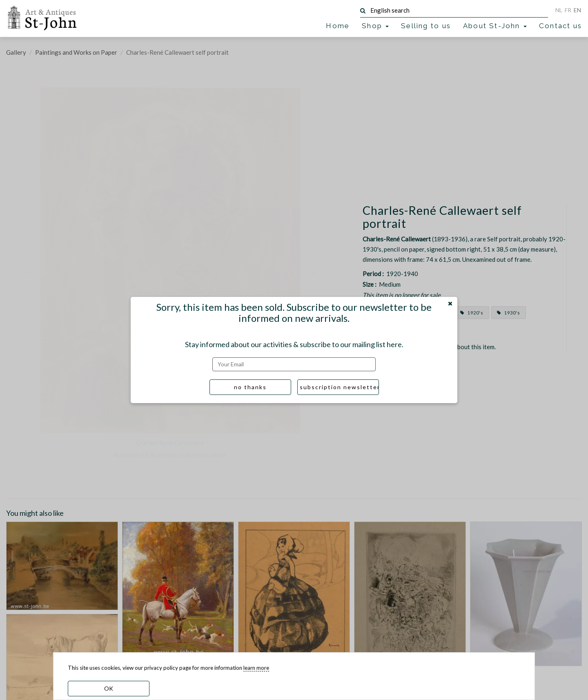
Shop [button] (375, 26)
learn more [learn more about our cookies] (256, 668)
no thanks (250, 387)
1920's (472, 313)
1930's (509, 313)
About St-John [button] (495, 26)
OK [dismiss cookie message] (109, 688)
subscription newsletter (339, 387)
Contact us (560, 26)
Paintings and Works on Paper (76, 52)
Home (338, 26)
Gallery (16, 52)
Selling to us (426, 26)
